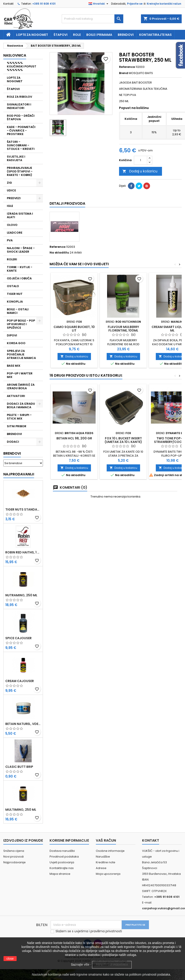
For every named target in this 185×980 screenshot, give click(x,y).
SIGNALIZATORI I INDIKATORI (19, 106)
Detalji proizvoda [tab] (67, 203)
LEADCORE (15, 233)
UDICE (11, 190)
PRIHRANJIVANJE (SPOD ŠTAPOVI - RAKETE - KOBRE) (20, 171)
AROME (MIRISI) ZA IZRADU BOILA (21, 386)
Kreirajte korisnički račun (164, 4)
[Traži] (93, 19)
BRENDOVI (14, 434)
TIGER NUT (15, 294)
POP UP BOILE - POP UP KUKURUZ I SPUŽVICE (21, 324)
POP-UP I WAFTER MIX (20, 375)
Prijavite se (135, 4)
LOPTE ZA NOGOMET (15, 79)
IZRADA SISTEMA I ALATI (20, 215)
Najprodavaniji (19, 474)
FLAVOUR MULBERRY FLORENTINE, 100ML (123, 329)
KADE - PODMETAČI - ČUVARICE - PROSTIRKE (21, 131)
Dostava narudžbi (62, 851)
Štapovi (61, 35)
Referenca (127, 67)
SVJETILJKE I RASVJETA (16, 158)
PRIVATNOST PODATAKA (112, 965)
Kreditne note (106, 862)
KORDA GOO (16, 343)
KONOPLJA (15, 302)
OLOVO (12, 225)
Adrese (101, 868)
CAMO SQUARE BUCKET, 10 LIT (74, 329)
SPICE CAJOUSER (18, 638)
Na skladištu (59, 253)
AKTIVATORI (16, 396)
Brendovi (126, 35)
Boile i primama (99, 35)
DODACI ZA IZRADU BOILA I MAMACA (21, 405)
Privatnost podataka (64, 857)
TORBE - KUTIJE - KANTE (20, 269)
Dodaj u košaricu (140, 171)
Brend (124, 73)
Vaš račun (106, 840)
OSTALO (13, 286)
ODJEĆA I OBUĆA (19, 278)
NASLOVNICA (15, 55)
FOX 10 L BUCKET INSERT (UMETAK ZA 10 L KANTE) (123, 440)
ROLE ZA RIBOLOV (19, 97)
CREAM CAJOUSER (20, 681)
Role (77, 35)
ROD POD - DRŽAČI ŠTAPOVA (21, 117)
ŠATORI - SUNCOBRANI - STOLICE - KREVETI (21, 145)
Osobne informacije (110, 851)
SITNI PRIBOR (17, 426)
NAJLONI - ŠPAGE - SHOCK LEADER (21, 250)
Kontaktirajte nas (155, 35)
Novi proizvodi (13, 857)
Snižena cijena (14, 851)
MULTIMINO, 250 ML (21, 810)
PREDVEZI (14, 198)
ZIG (9, 183)
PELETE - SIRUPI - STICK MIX (19, 417)
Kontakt (8, 4)
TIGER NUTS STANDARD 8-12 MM (23, 509)
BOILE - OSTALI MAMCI (18, 311)
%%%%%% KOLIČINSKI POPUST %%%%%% (22, 66)
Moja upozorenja (108, 874)
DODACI (13, 442)
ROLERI (12, 259)
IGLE (10, 206)
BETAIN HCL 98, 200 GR (74, 438)
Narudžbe (103, 857)
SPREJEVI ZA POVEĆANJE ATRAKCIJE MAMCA (21, 354)
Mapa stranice (60, 874)
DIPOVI (12, 335)
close (10, 959)
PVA (10, 240)
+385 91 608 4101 (44, 4)
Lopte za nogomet (32, 35)
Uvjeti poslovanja (62, 862)
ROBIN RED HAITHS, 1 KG (23, 552)
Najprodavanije (14, 862)
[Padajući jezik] (99, 4)
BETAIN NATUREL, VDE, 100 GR (23, 724)
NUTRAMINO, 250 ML (21, 595)
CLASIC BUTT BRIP (19, 767)
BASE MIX (14, 366)
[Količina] (141, 160)
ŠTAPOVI (13, 89)
